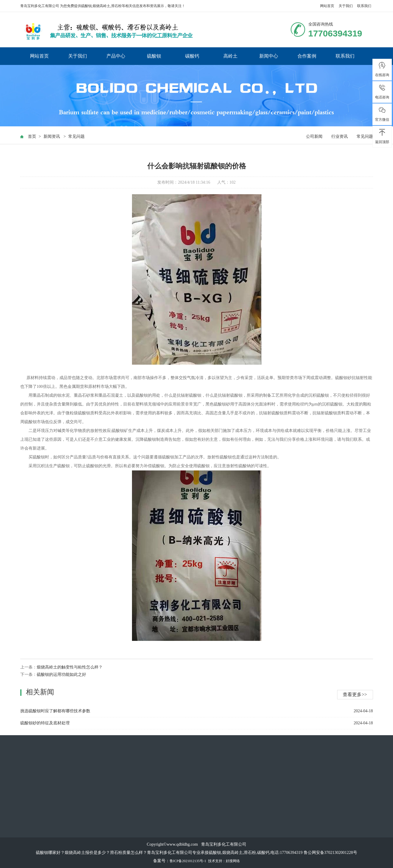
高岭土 (230, 56)
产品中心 (116, 56)
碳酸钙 (192, 56)
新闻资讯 (52, 136)
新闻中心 (269, 56)
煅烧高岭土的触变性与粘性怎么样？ (70, 667)
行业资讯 (340, 136)
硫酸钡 (86, 6)
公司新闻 (314, 136)
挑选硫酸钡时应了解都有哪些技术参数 (55, 711)
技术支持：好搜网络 (224, 861)
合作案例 (307, 56)
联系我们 (364, 6)
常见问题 (76, 136)
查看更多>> (355, 694)
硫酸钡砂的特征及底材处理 (45, 723)
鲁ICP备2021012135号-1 (188, 861)
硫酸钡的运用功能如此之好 (61, 675)
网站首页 (327, 6)
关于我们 (346, 6)
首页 (32, 136)
